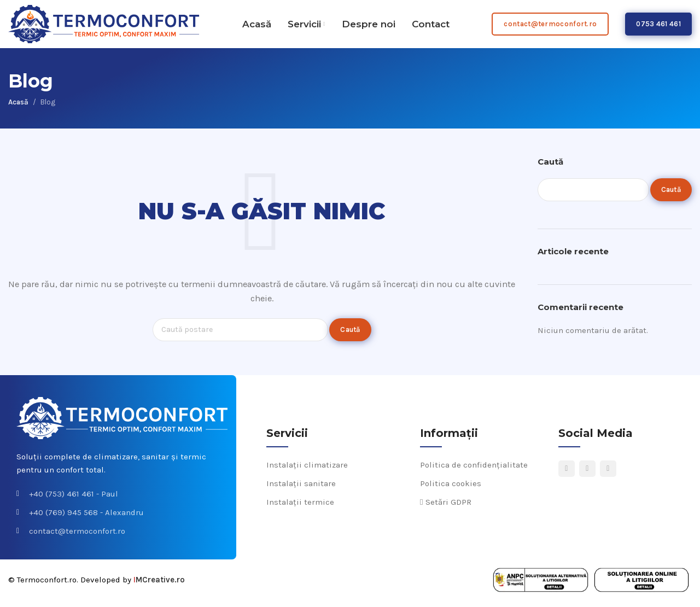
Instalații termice (300, 509)
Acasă (18, 109)
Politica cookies (451, 491)
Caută (550, 168)
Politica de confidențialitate (474, 472)
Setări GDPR (445, 509)
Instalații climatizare (307, 472)
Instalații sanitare (301, 491)
